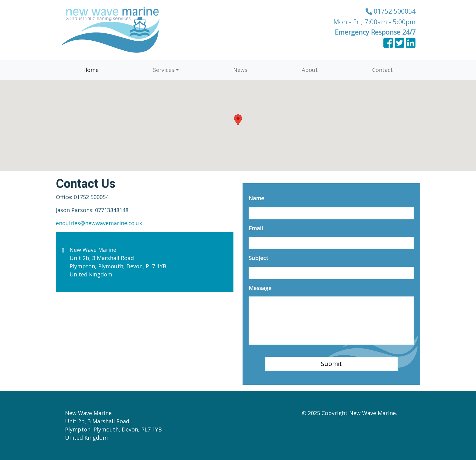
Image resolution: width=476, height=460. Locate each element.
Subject (258, 258)
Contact (382, 70)
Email (256, 228)
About (310, 70)
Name (256, 198)
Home (91, 70)
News (240, 70)
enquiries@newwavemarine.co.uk (99, 223)
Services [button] (164, 70)
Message (260, 288)
